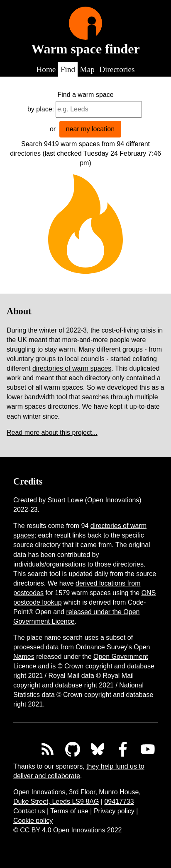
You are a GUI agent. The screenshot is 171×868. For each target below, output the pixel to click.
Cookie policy (33, 821)
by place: (41, 109)
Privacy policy (114, 811)
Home (46, 69)
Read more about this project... (52, 433)
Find (68, 69)
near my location (90, 129)
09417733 (119, 802)
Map (87, 69)
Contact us (29, 811)
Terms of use (69, 811)
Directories (117, 69)
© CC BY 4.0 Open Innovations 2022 (67, 830)
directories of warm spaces (72, 368)
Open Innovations (113, 500)
